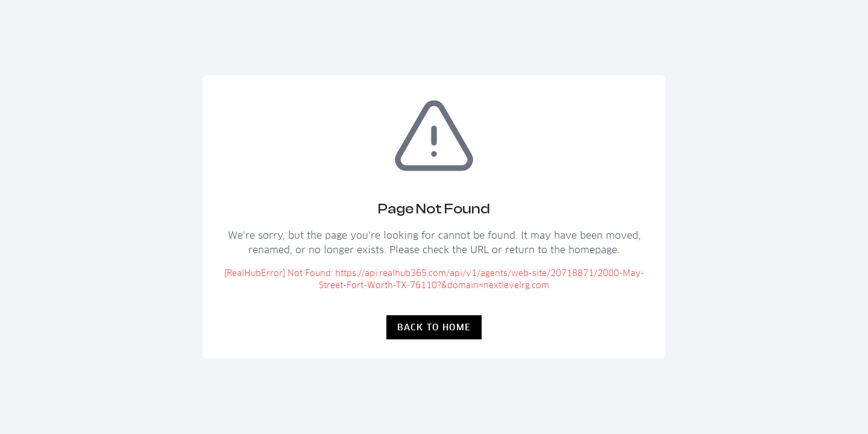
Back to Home (434, 327)
